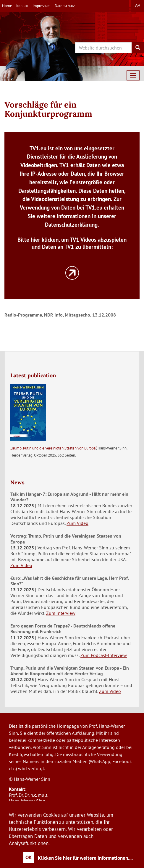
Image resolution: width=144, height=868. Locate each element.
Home (7, 6)
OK (29, 857)
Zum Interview (61, 613)
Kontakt (22, 6)
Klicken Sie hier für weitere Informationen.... (85, 858)
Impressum (42, 6)
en (137, 6)
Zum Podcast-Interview (104, 655)
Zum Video (77, 523)
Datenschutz (65, 6)
